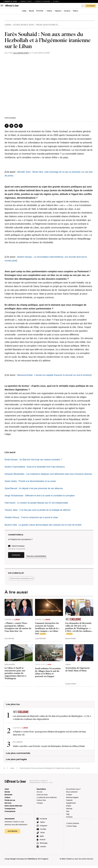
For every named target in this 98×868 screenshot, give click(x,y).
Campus (40, 812)
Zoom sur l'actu (42, 804)
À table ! (56, 1)
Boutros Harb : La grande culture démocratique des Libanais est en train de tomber (47, 532)
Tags (68, 823)
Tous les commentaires (50, 565)
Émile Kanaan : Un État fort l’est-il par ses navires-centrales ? (36, 463)
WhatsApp (44, 852)
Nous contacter (72, 801)
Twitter (42, 831)
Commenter (22, 565)
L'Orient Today (26, 1)
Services (67, 11)
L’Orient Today (71, 835)
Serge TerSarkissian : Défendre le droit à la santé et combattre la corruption (43, 503)
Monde (32, 11)
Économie (40, 11)
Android (42, 849)
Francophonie (10, 820)
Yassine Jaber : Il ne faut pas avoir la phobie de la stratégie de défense (41, 517)
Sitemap (69, 818)
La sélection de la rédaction (47, 806)
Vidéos (76, 11)
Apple (42, 845)
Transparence (10, 818)
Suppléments (71, 812)
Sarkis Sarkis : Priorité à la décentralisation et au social (33, 489)
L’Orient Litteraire (42, 1)
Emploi (69, 815)
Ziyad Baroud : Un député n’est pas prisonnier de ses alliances (37, 496)
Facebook (43, 828)
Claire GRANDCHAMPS (23, 53)
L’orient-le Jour (10, 1)
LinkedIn (43, 856)
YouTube (43, 838)
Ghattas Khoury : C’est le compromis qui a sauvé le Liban (34, 525)
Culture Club (41, 809)
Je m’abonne (90, 6)
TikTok (42, 842)
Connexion (83, 6)
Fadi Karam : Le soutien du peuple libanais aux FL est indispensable (40, 510)
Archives (69, 826)
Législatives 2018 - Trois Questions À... (36, 25)
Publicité (69, 809)
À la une (40, 801)
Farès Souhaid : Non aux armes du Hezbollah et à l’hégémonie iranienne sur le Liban (50, 777)
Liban (24, 11)
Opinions (58, 11)
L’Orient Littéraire (73, 832)
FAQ (68, 820)
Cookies (69, 804)
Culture (50, 11)
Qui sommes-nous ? (73, 798)
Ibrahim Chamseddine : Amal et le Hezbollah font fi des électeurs (38, 470)
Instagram (44, 835)
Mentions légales (72, 806)
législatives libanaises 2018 (24, 589)
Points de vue (10, 809)
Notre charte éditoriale (13, 815)
